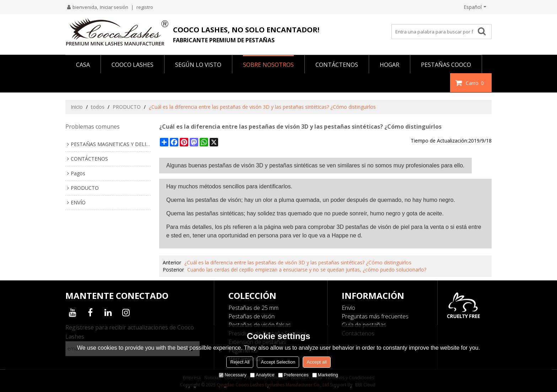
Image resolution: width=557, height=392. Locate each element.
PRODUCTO (127, 107)
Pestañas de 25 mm (253, 308)
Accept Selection (278, 362)
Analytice (262, 375)
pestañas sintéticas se (297, 165)
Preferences (293, 375)
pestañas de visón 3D (236, 165)
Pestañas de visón (252, 316)
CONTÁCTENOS (337, 65)
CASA (83, 65)
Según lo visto (198, 65)
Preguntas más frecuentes (375, 316)
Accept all (317, 362)
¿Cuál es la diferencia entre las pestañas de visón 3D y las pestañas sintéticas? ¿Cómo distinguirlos (298, 262)
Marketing (325, 375)
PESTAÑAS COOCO (446, 65)
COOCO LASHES (133, 65)
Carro (476, 83)
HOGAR (390, 65)
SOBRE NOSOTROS (268, 65)
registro (145, 7)
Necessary (232, 375)
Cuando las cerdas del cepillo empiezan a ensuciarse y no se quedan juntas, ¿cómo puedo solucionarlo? (307, 270)
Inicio (77, 107)
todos (98, 107)
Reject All (240, 362)
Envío (348, 308)
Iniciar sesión (114, 7)
